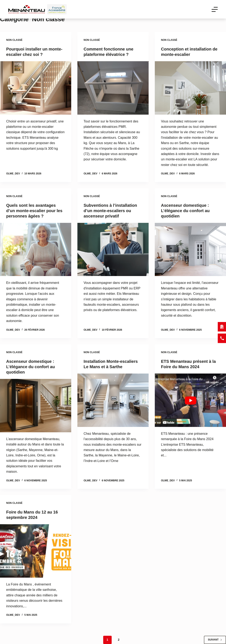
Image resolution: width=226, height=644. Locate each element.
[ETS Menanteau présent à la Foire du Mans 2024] (190, 400)
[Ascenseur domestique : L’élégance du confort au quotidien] (190, 250)
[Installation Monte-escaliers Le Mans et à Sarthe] (113, 400)
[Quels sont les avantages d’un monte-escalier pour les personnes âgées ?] (36, 250)
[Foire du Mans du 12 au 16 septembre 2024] (36, 551)
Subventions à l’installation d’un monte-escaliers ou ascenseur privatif (110, 211)
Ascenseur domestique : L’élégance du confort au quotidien (185, 211)
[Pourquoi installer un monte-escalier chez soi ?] (36, 88)
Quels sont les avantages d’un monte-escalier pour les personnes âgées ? (34, 211)
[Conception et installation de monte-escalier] (190, 88)
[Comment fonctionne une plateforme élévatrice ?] (113, 88)
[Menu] (215, 9)
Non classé (14, 40)
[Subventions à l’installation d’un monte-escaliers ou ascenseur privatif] (113, 250)
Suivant (215, 640)
